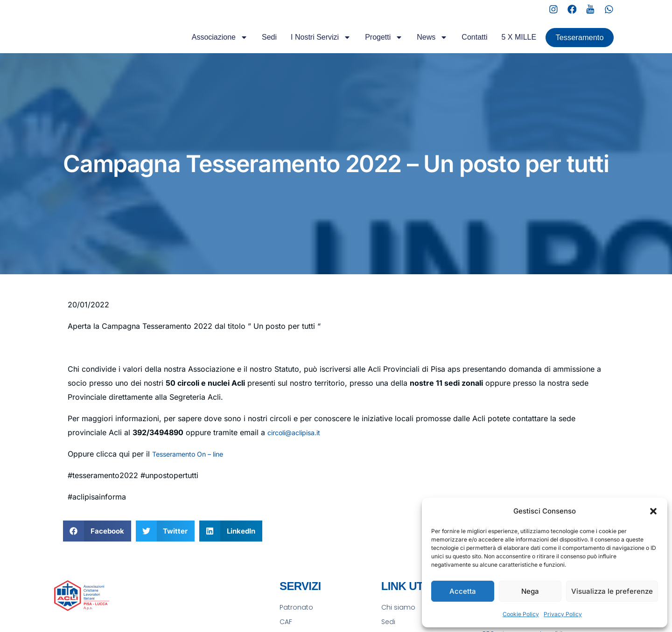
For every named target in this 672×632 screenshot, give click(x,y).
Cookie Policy (521, 614)
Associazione (203, 46)
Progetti (367, 46)
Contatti (458, 45)
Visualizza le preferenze (612, 591)
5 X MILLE (502, 45)
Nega (530, 591)
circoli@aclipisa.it (298, 446)
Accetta (463, 591)
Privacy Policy (563, 614)
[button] (653, 511)
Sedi (252, 45)
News (416, 46)
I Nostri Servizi (304, 46)
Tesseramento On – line (193, 468)
